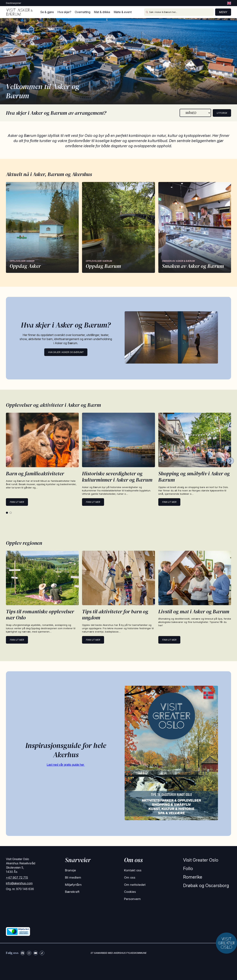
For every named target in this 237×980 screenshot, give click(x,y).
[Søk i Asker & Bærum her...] (179, 12)
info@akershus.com (19, 883)
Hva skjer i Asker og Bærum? (66, 352)
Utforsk (222, 113)
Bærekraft (72, 892)
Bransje (70, 870)
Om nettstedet (135, 885)
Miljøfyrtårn (73, 885)
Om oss (130, 877)
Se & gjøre (47, 12)
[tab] (7, 513)
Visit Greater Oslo (201, 860)
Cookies (130, 892)
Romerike (193, 877)
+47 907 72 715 (17, 877)
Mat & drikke (102, 12)
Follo (188, 869)
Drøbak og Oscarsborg (206, 886)
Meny (223, 12)
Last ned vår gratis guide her (66, 765)
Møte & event (123, 12)
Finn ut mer (17, 502)
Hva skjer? (64, 12)
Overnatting (83, 12)
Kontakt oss (133, 870)
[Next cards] (230, 461)
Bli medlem (73, 877)
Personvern (132, 899)
